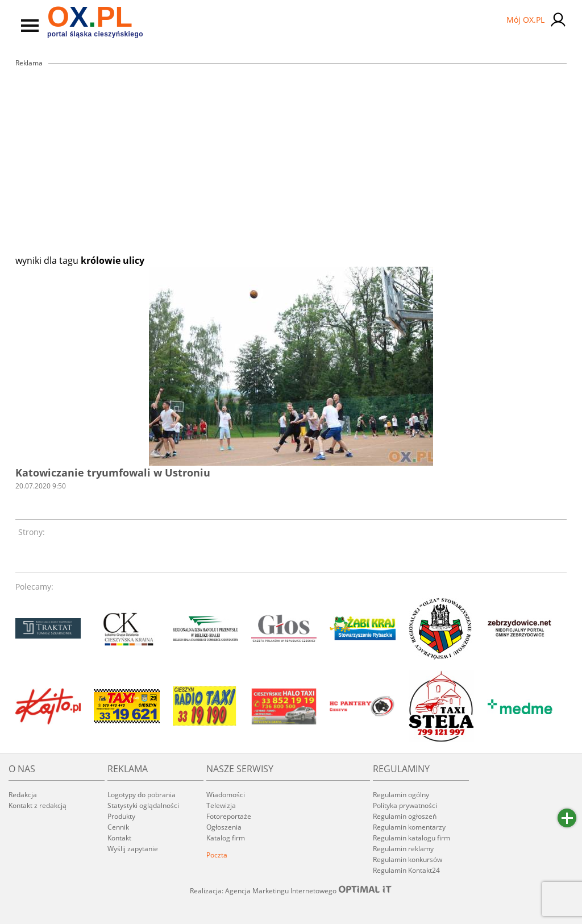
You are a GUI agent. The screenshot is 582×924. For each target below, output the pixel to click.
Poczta (217, 855)
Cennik (118, 827)
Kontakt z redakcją (38, 805)
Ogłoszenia (224, 827)
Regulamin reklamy (403, 849)
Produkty (121, 816)
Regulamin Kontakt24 (406, 870)
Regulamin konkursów (408, 859)
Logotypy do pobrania (142, 795)
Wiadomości (226, 795)
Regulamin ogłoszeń (405, 816)
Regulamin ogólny (401, 795)
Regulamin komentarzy (409, 827)
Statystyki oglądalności (143, 805)
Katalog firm (226, 838)
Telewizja (221, 805)
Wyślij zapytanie (133, 849)
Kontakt (119, 838)
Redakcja (23, 795)
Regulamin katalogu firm (411, 838)
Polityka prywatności (405, 805)
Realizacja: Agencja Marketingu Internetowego (291, 890)
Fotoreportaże (229, 816)
